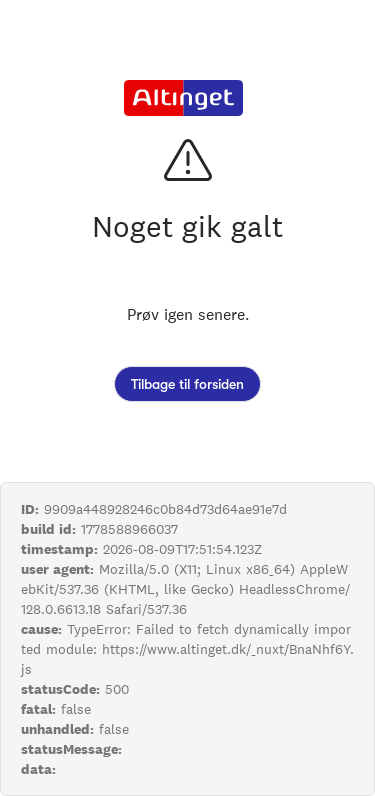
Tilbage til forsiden (187, 384)
